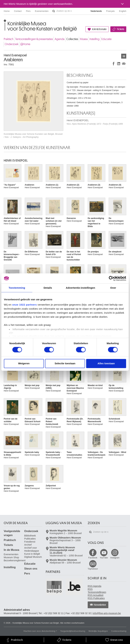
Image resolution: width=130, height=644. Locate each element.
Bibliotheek (30, 536)
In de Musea (12, 550)
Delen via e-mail (124, 64)
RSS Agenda (94, 586)
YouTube (104, 558)
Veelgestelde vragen (12, 533)
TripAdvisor (93, 569)
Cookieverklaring (119, 631)
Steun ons (31, 569)
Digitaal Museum (33, 557)
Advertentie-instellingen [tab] (80, 288)
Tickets (120, 29)
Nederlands (96, 11)
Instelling (95, 39)
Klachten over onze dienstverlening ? (40, 631)
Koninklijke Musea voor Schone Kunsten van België (4, 22)
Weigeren (24, 363)
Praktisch (9, 39)
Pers (28, 11)
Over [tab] (113, 288)
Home (7, 11)
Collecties (72, 39)
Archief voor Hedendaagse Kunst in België (32, 551)
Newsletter (100, 605)
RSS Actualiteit (96, 595)
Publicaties (30, 539)
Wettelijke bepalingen (98, 631)
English (123, 11)
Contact (18, 11)
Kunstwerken (124, 56)
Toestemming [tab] (17, 288)
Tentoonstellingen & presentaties (34, 39)
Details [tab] (48, 288)
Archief (28, 545)
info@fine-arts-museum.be (107, 613)
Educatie (106, 39)
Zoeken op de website (54, 11)
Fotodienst (30, 542)
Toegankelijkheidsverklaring (73, 631)
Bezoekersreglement (15, 560)
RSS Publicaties (96, 598)
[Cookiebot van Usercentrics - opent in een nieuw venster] (111, 278)
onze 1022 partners (24, 305)
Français (111, 11)
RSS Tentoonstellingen (97, 591)
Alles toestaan (106, 363)
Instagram (115, 558)
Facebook (93, 558)
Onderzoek (12, 44)
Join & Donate (99, 29)
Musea (84, 39)
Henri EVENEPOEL (95, 122)
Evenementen (42, 11)
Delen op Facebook (114, 64)
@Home (25, 44)
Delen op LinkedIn (119, 64)
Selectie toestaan (65, 363)
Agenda (60, 39)
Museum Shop (11, 557)
